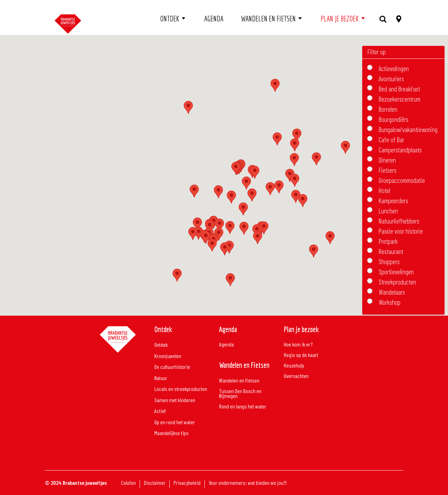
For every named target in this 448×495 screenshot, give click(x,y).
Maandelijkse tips (171, 433)
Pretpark (388, 240)
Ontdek (170, 19)
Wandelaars (392, 291)
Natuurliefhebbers (399, 220)
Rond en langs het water (243, 407)
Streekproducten (397, 281)
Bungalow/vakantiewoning (408, 129)
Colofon (128, 483)
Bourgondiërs (394, 119)
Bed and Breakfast (399, 88)
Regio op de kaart (301, 355)
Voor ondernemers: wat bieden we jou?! (248, 483)
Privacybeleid (187, 483)
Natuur (161, 378)
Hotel (384, 190)
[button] (244, 228)
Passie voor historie (401, 230)
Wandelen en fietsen (268, 19)
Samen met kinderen (175, 400)
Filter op (377, 52)
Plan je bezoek (340, 19)
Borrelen (388, 108)
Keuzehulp (294, 366)
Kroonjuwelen (168, 356)
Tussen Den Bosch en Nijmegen (240, 394)
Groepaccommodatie (402, 180)
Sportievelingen (396, 271)
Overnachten (296, 376)
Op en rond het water (175, 422)
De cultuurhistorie (172, 367)
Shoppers (389, 261)
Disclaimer (155, 483)
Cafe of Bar (391, 139)
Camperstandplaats (400, 149)
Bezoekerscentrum (400, 98)
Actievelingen (394, 68)
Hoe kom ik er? (298, 345)
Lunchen (388, 210)
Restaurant (391, 251)
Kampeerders (393, 200)
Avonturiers (391, 78)
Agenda (214, 19)
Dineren (387, 159)
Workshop (390, 301)
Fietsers (388, 169)
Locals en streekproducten (181, 389)
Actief (160, 411)
